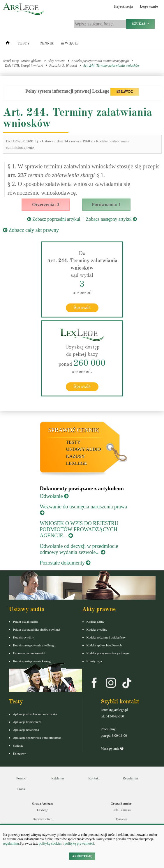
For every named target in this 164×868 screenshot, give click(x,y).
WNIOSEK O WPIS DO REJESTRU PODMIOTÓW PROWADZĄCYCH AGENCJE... (79, 529)
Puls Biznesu (121, 810)
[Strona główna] (8, 44)
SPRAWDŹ (125, 92)
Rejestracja (124, 6)
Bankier (121, 819)
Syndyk (18, 746)
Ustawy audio (84, 449)
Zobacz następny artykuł (111, 219)
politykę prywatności (79, 843)
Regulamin (130, 778)
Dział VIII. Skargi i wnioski (24, 65)
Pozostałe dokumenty (65, 563)
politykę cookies (50, 843)
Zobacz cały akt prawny (31, 230)
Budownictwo (42, 819)
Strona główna (31, 61)
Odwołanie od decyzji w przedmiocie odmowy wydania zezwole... (79, 549)
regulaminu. (11, 843)
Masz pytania (112, 748)
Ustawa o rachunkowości (29, 653)
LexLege (77, 463)
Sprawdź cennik (74, 430)
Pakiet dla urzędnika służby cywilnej (37, 629)
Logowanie (149, 6)
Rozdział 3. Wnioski (63, 65)
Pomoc (21, 778)
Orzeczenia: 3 (46, 205)
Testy (24, 43)
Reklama (58, 778)
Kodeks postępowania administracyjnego (100, 61)
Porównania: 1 (106, 205)
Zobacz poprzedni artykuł (54, 219)
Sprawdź (82, 308)
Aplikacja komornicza (27, 722)
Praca (21, 789)
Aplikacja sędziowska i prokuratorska (37, 738)
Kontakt (94, 778)
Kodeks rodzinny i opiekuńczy (106, 637)
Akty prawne (57, 61)
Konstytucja (94, 661)
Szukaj (140, 24)
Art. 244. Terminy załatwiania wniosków (111, 65)
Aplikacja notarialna (26, 730)
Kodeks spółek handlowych (104, 645)
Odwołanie (54, 496)
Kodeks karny (95, 622)
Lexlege (42, 810)
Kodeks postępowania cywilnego (34, 645)
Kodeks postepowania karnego (33, 661)
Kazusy (76, 456)
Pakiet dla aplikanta (26, 622)
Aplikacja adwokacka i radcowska (35, 714)
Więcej (70, 43)
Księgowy (20, 753)
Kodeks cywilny (24, 637)
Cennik (47, 43)
